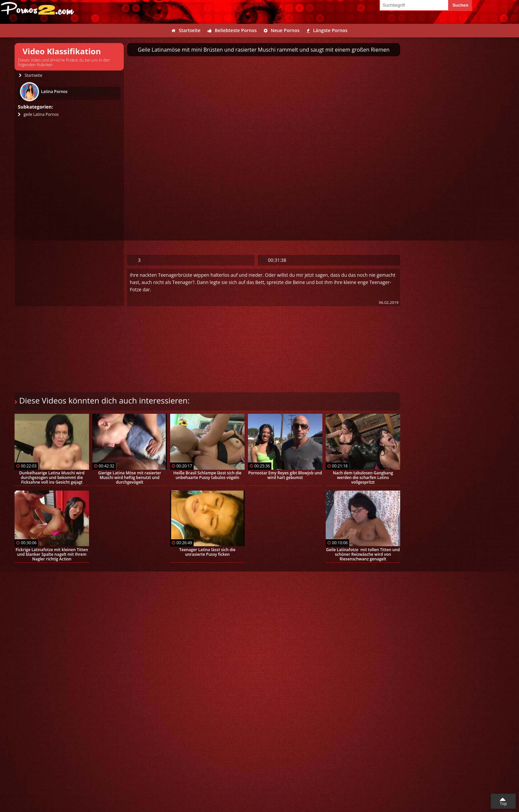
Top (503, 804)
